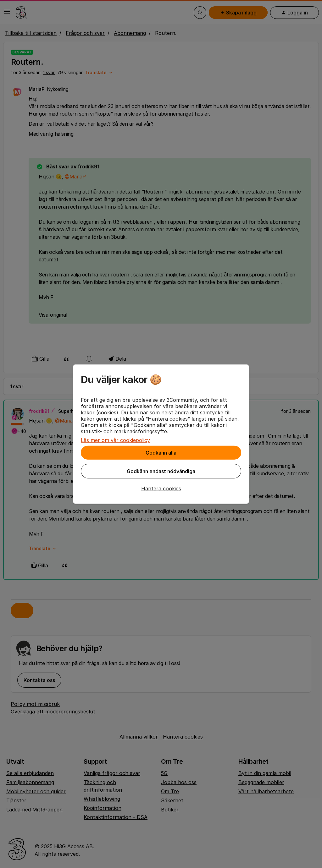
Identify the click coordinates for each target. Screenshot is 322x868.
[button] (161, 489)
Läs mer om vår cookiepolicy (115, 440)
